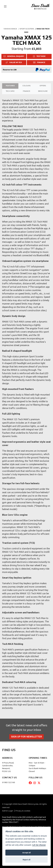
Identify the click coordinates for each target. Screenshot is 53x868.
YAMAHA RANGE (10, 29)
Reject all (26, 860)
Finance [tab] (26, 91)
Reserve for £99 (10, 70)
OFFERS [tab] (43, 86)
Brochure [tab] (43, 91)
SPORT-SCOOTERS (27, 29)
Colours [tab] (26, 86)
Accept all (26, 853)
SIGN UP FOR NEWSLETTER (26, 737)
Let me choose (39, 845)
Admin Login (8, 811)
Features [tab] (10, 86)
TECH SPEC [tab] (10, 91)
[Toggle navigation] (5, 7)
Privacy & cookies (23, 811)
